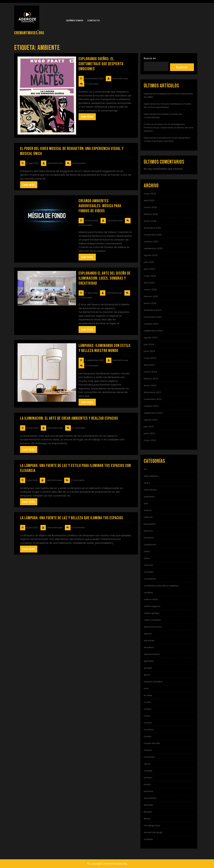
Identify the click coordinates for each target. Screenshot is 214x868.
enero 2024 (150, 385)
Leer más (87, 117)
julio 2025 (149, 262)
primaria (148, 791)
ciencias (148, 565)
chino (147, 558)
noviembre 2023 (153, 399)
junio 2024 (149, 351)
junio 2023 (149, 433)
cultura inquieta (152, 620)
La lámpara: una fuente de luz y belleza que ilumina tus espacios (72, 518)
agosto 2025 (151, 255)
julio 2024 (149, 344)
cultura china (151, 599)
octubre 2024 (151, 324)
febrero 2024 (151, 379)
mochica (149, 730)
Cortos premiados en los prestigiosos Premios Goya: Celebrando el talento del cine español (169, 128)
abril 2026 (149, 200)
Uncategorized (152, 825)
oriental (148, 771)
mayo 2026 (150, 194)
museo (148, 736)
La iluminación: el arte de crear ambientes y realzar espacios (69, 418)
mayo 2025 (150, 276)
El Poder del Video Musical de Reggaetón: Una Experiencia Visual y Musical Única (72, 151)
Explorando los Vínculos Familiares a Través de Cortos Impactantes (168, 106)
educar (148, 634)
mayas (148, 709)
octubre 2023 (151, 406)
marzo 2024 (150, 372)
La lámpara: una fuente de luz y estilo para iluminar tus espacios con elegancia (75, 468)
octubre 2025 (151, 242)
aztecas (148, 517)
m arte (147, 702)
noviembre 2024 (153, 317)
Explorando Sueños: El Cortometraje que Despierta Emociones (101, 64)
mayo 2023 (150, 440)
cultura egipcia (152, 606)
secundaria (150, 798)
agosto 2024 (151, 337)
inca (146, 688)
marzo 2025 (150, 290)
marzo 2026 (150, 207)
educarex (149, 640)
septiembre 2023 (153, 413)
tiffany (147, 819)
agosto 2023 (151, 420)
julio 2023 (149, 427)
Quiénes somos (75, 20)
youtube (148, 839)
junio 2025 (149, 269)
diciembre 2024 (152, 310)
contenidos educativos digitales (161, 586)
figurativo (149, 661)
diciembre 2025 (152, 228)
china (147, 551)
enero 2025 (150, 303)
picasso (148, 778)
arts (146, 503)
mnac (147, 716)
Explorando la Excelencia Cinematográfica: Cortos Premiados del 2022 (167, 139)
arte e (147, 483)
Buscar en (150, 58)
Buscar (182, 67)
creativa (148, 593)
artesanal (149, 497)
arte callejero (151, 476)
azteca (148, 510)
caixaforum (150, 545)
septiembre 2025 (153, 248)
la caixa (148, 695)
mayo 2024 (150, 358)
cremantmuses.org (29, 33)
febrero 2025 (151, 296)
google (148, 668)
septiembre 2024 (153, 331)
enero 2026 (150, 221)
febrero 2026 (151, 214)
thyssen (148, 812)
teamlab (148, 805)
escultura (149, 647)
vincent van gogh (153, 832)
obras (147, 764)
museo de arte (152, 743)
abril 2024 (149, 365)
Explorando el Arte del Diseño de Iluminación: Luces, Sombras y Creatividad (105, 278)
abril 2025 (149, 283)
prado (147, 784)
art (145, 469)
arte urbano (150, 490)
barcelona (150, 524)
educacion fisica (153, 627)
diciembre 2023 (152, 392)
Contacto (93, 20)
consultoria (150, 579)
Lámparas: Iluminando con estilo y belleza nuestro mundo (104, 348)
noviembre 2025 (153, 235)
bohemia (149, 538)
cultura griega (151, 613)
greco (147, 675)
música (148, 750)
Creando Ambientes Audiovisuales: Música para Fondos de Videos (100, 206)
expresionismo (152, 654)
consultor (149, 572)
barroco (148, 531)
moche (148, 723)
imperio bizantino (153, 682)
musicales (149, 757)
